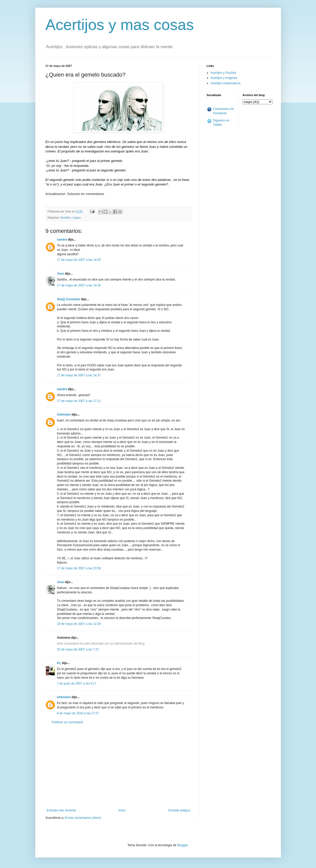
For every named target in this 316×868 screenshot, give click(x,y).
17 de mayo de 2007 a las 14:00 (79, 260)
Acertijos (66, 218)
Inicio (122, 810)
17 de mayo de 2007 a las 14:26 (79, 285)
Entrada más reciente (61, 810)
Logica (77, 218)
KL (59, 663)
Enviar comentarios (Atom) (83, 818)
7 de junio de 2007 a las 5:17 (77, 684)
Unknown (64, 415)
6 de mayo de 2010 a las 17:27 (78, 713)
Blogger (183, 845)
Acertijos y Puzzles (224, 73)
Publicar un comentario (68, 722)
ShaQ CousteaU (69, 299)
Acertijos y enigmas (224, 78)
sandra (62, 240)
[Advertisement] (118, 766)
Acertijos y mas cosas (120, 25)
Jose (61, 274)
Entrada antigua (179, 810)
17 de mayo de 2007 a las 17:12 (79, 401)
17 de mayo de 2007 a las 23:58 (79, 568)
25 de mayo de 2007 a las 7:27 (78, 649)
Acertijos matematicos (226, 83)
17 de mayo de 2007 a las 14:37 (79, 375)
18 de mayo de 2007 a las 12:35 (79, 624)
